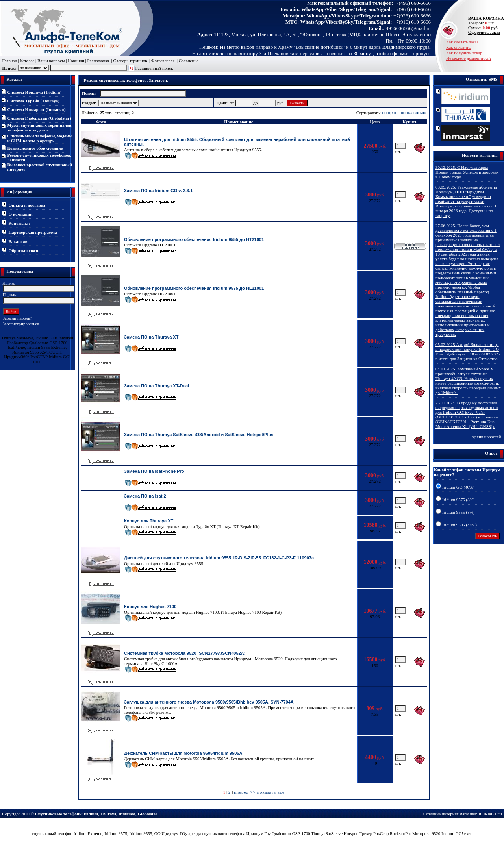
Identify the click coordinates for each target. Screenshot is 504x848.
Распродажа (98, 61)
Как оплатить (458, 47)
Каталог (27, 61)
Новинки (76, 61)
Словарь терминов (130, 61)
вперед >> (245, 792)
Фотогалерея (163, 61)
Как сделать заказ (462, 42)
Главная (10, 61)
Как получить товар (464, 53)
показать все (271, 792)
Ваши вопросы (51, 61)
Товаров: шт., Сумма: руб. (484, 23)
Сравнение (189, 61)
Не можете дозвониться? (469, 58)
